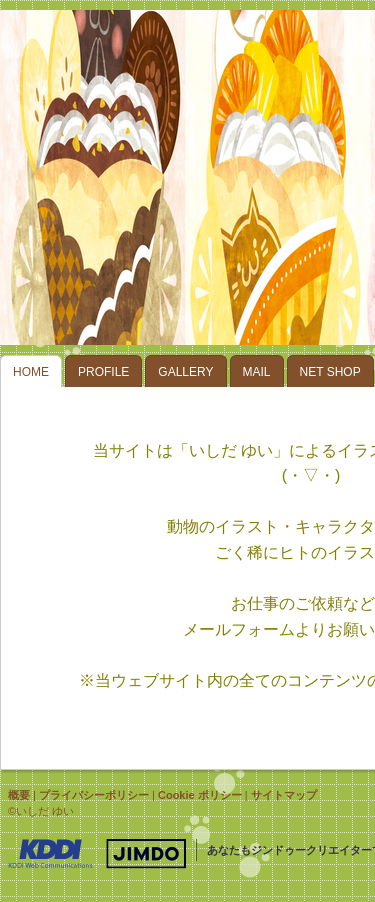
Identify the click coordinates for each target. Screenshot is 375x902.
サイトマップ (284, 795)
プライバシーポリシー (94, 795)
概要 (19, 795)
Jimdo (97, 854)
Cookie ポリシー (200, 795)
